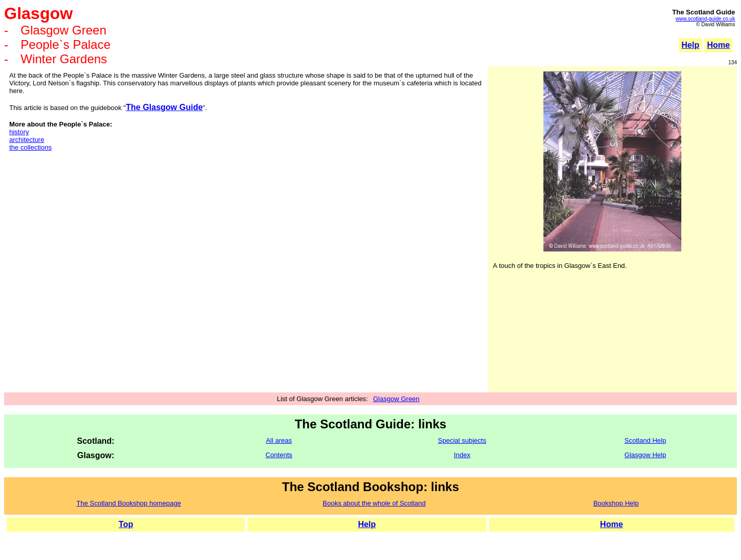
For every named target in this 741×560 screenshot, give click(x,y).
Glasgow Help (646, 455)
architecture (27, 140)
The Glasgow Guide (164, 107)
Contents (279, 455)
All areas (279, 440)
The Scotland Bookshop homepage (129, 503)
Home (611, 524)
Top (126, 524)
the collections (30, 147)
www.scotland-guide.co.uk (705, 19)
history (19, 132)
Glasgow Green (396, 399)
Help (690, 45)
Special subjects (462, 440)
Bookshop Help (616, 503)
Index (462, 455)
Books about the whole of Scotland (374, 503)
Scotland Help (646, 440)
